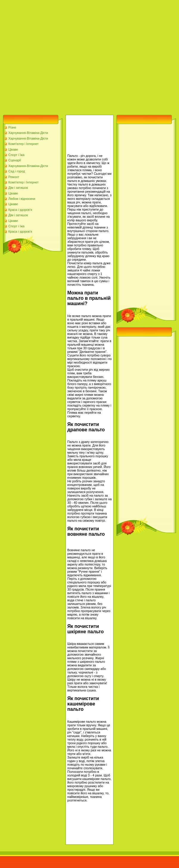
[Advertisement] (56, 56)
